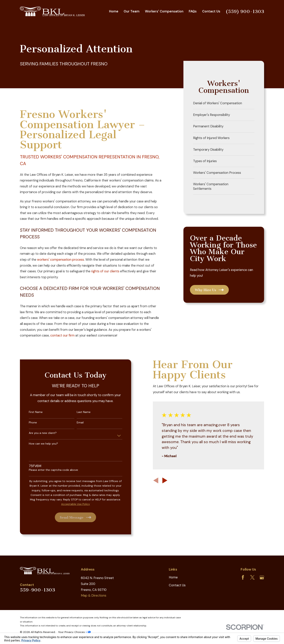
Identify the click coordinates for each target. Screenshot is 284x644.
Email (76, 423)
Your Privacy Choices (74, 632)
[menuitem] (224, 104)
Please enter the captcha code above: (50, 470)
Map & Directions (94, 596)
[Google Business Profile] (262, 577)
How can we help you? (39, 444)
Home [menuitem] (114, 11)
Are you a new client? (39, 433)
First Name (32, 412)
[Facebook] (243, 577)
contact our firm (62, 335)
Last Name (80, 412)
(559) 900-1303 (245, 11)
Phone (29, 423)
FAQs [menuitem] (193, 11)
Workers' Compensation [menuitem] (164, 11)
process (78, 260)
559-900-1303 (37, 590)
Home (173, 577)
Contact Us (177, 585)
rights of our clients (105, 271)
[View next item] (161, 480)
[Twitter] (252, 577)
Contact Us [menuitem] (211, 11)
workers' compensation (54, 260)
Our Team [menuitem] (132, 11)
